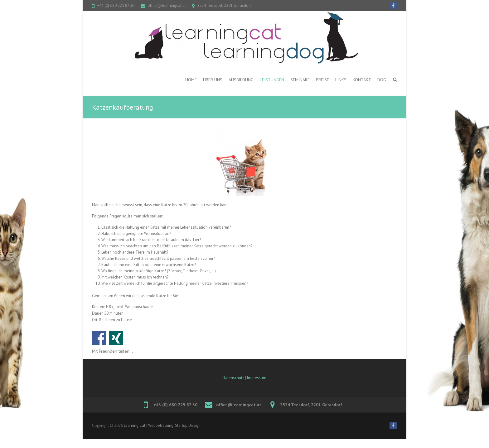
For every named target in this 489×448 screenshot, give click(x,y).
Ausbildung (241, 80)
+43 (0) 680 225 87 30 (116, 5)
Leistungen (272, 80)
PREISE (322, 80)
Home (191, 80)
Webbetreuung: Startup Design (174, 425)
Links (341, 80)
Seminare (300, 80)
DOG (382, 80)
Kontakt (362, 80)
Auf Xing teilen (116, 338)
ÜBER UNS (213, 80)
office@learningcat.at (167, 5)
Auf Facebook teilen (99, 338)
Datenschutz (233, 378)
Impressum (257, 378)
